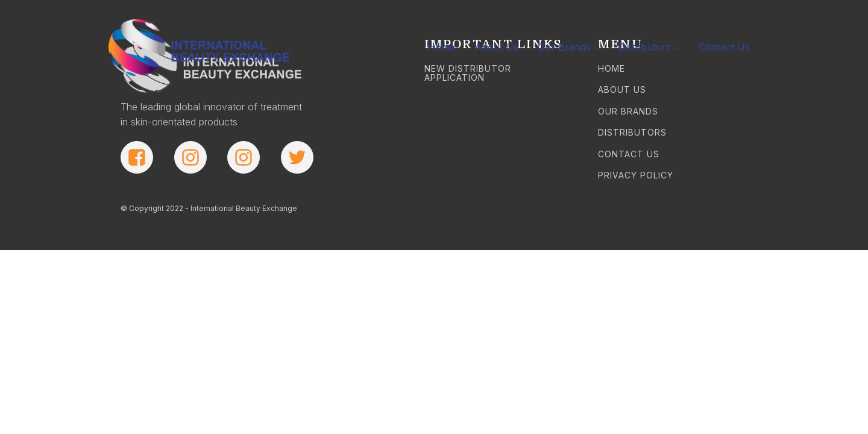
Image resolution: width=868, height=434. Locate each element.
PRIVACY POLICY (636, 175)
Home (441, 47)
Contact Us (724, 47)
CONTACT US (629, 154)
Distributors (644, 47)
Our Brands (564, 47)
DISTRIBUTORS (632, 132)
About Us (496, 47)
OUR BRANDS (628, 111)
